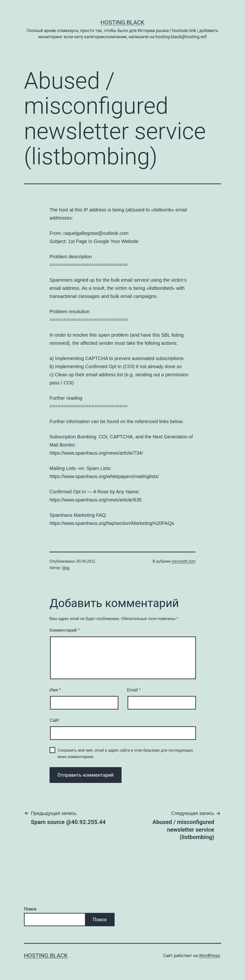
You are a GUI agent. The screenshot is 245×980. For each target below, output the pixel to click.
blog (66, 568)
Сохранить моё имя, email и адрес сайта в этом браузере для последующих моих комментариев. (125, 754)
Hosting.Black (123, 22)
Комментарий (64, 630)
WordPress (209, 956)
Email (134, 690)
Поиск (30, 909)
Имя (55, 690)
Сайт (55, 720)
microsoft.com (184, 561)
